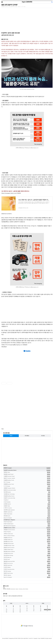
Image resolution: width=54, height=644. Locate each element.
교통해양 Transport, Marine (27, 488)
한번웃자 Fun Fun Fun (27, 563)
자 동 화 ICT (27, 500)
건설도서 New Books (27, 514)
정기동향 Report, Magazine (27, 520)
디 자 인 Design (27, 486)
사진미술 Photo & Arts (27, 554)
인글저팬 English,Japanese (27, 510)
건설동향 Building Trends (27, 480)
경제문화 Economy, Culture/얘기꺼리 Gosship (9, 7)
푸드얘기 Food (27, 559)
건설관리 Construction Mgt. (27, 498)
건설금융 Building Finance (27, 496)
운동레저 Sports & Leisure (27, 548)
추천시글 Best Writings (27, 555)
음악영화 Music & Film (27, 542)
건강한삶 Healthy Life (27, 540)
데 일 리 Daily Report (27, 522)
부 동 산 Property (27, 532)
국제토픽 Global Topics (27, 550)
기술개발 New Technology (27, 494)
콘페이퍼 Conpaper (27, 468)
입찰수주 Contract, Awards (27, 478)
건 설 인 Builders (27, 502)
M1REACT (7, 638)
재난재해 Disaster (27, 492)
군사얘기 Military (27, 567)
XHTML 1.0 (27, 638)
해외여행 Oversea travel (27, 544)
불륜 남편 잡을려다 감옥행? (10, 5)
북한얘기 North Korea (27, 573)
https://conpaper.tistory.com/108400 (11, 193)
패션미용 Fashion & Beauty (27, 552)
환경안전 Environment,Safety (27, 490)
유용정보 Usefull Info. (27, 512)
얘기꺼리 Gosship (27, 571)
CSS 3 (32, 638)
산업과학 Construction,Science (27, 470)
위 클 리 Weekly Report (27, 524)
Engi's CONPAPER (27, 2)
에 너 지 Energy (27, 482)
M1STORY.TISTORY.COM (18, 638)
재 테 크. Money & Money (27, 536)
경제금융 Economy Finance (27, 530)
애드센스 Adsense (27, 575)
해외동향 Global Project (27, 474)
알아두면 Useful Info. (27, 565)
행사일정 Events (27, 516)
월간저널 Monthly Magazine (27, 526)
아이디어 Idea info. (27, 557)
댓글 (2, 429)
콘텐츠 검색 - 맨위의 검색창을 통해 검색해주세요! (13, 596)
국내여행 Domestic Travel (27, 546)
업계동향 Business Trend (27, 484)
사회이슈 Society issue (27, 534)
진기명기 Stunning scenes (27, 569)
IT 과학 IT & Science (27, 508)
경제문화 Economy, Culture (27, 528)
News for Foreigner (27, 518)
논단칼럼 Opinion (27, 504)
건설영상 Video (27, 506)
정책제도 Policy (27, 472)
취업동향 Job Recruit (27, 538)
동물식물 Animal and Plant (27, 561)
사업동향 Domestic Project (27, 476)
